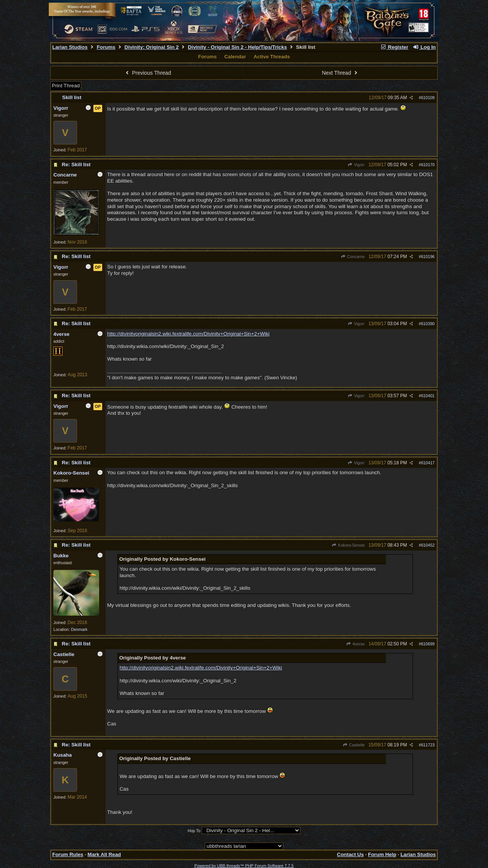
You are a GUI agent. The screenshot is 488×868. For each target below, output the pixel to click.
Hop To (194, 831)
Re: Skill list (76, 164)
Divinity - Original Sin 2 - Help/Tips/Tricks (238, 47)
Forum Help (382, 854)
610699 (428, 644)
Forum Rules (68, 854)
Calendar (235, 57)
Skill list (72, 97)
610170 (428, 165)
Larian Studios (70, 47)
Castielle (354, 745)
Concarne (353, 257)
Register (394, 47)
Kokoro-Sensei (348, 545)
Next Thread (340, 73)
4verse (355, 644)
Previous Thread (148, 73)
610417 (428, 463)
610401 (428, 396)
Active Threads (272, 57)
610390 (428, 324)
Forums (106, 47)
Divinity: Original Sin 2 (152, 47)
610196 (428, 257)
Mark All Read (104, 854)
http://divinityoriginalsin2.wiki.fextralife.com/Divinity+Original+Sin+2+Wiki (188, 334)
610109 (428, 98)
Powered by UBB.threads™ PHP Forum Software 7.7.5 (244, 866)
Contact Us (350, 854)
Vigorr (356, 165)
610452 (428, 545)
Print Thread (66, 86)
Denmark (79, 629)
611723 (428, 745)
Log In (424, 47)
